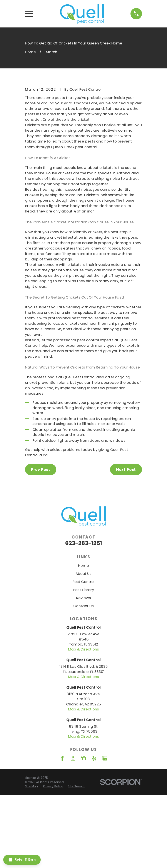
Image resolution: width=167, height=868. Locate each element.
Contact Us (83, 678)
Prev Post (41, 542)
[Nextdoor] (83, 831)
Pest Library (84, 662)
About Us (83, 646)
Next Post (126, 542)
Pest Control (83, 654)
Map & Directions (83, 722)
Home (83, 638)
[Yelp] (94, 831)
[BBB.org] (73, 831)
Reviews (83, 670)
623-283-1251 (83, 616)
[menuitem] (53, 859)
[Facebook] (62, 831)
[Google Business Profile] (105, 831)
